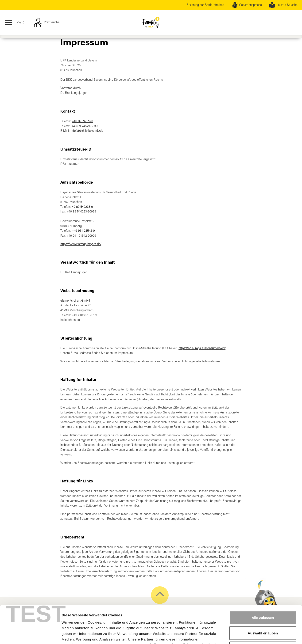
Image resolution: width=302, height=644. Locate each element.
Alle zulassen (263, 582)
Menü (14, 23)
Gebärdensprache (247, 5)
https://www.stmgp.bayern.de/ (81, 244)
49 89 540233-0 (82, 207)
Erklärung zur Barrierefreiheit (205, 5)
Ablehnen (263, 613)
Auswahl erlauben (263, 598)
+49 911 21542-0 (83, 231)
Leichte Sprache (283, 5)
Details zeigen (250, 635)
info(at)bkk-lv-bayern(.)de (87, 131)
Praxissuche (46, 23)
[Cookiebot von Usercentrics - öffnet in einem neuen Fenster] (30, 635)
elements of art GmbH (75, 301)
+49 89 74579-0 (82, 121)
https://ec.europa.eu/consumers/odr (202, 348)
